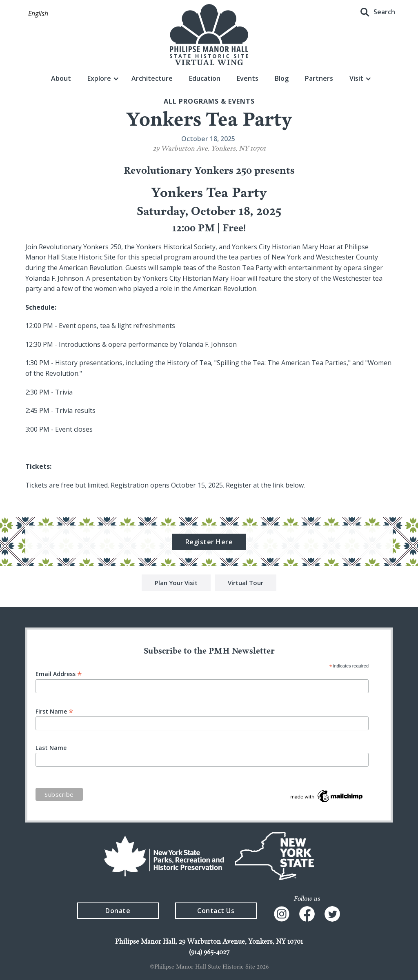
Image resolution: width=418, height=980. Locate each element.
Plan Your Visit (176, 583)
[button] (38, 14)
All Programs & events (209, 101)
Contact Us (216, 911)
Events (248, 78)
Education (205, 78)
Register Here (209, 543)
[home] (209, 35)
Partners (319, 78)
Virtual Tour (246, 583)
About (61, 78)
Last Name (51, 748)
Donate (118, 911)
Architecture (152, 78)
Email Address (59, 673)
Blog (282, 78)
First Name (54, 711)
